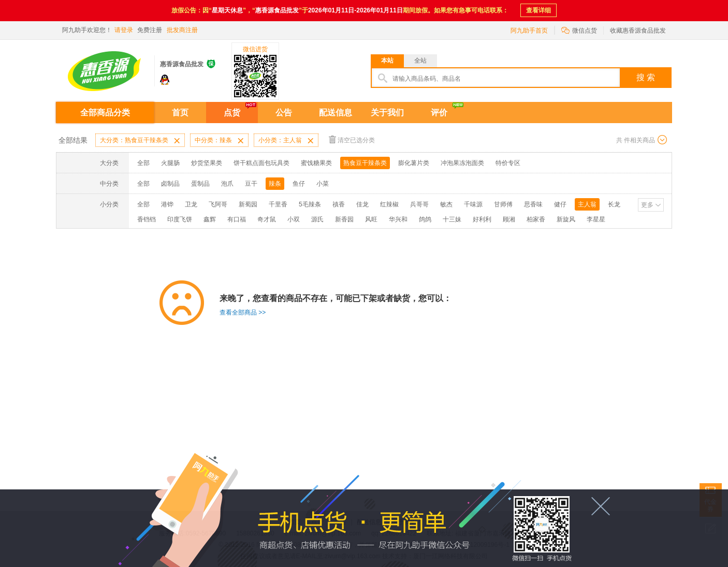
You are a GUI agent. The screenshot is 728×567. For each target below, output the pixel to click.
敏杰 (446, 204)
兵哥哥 (419, 204)
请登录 (124, 30)
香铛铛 (147, 219)
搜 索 (646, 77)
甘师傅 (503, 204)
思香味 (533, 204)
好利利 (482, 219)
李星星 (596, 219)
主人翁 (587, 204)
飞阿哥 (218, 204)
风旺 (371, 219)
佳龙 (362, 204)
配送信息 (336, 113)
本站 (387, 61)
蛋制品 (200, 184)
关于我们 (387, 113)
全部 (143, 163)
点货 (232, 113)
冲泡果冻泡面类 (462, 163)
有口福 (237, 219)
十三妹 (452, 219)
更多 (647, 205)
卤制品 (170, 184)
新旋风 (566, 219)
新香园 (344, 219)
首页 (180, 113)
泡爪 (227, 184)
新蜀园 (248, 204)
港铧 (167, 204)
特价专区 (508, 163)
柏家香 (536, 219)
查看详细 (538, 10)
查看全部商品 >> (243, 312)
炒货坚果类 (207, 163)
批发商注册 (182, 30)
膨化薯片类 (414, 163)
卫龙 (191, 204)
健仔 (560, 204)
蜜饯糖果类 (316, 163)
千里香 (278, 204)
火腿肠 (170, 163)
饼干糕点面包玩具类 (261, 163)
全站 (420, 61)
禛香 (339, 204)
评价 (439, 113)
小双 (294, 219)
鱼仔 (299, 184)
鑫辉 (210, 219)
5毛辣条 (310, 204)
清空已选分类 (352, 139)
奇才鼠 (267, 219)
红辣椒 (389, 204)
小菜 (323, 184)
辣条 (275, 184)
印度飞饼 (180, 219)
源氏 (317, 219)
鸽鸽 (425, 219)
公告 (284, 113)
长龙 (614, 204)
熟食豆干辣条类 (365, 163)
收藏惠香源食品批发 (638, 31)
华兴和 (398, 219)
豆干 (251, 184)
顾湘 (509, 219)
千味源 (473, 204)
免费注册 (150, 30)
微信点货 (579, 30)
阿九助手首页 (529, 31)
